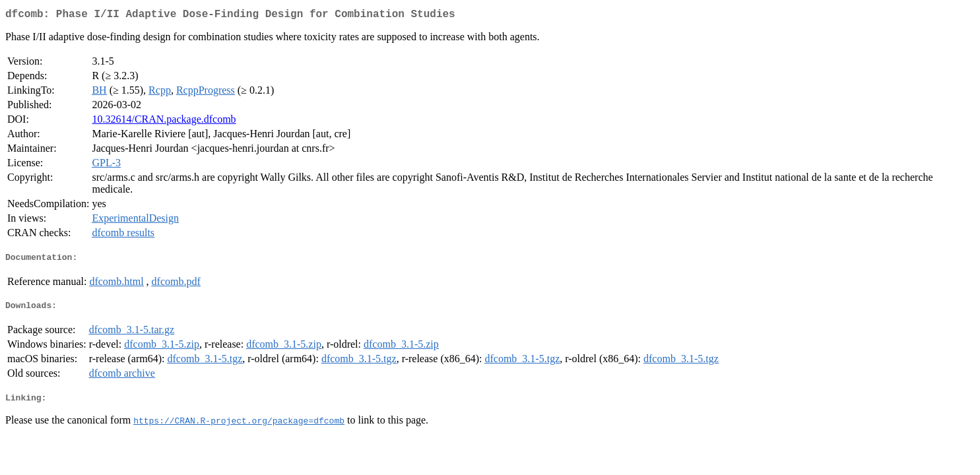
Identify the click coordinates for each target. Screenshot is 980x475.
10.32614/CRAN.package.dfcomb (164, 122)
